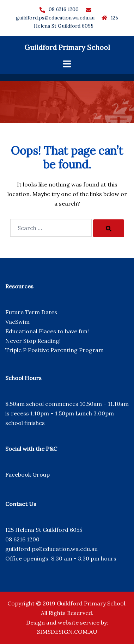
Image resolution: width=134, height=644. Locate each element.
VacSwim (17, 322)
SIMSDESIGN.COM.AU (67, 632)
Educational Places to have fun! (47, 331)
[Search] (109, 228)
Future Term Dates (31, 312)
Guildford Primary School (67, 47)
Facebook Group (28, 475)
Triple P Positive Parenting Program (54, 350)
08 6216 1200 (64, 9)
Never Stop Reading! (33, 341)
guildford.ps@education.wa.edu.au (55, 18)
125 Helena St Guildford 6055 (44, 530)
